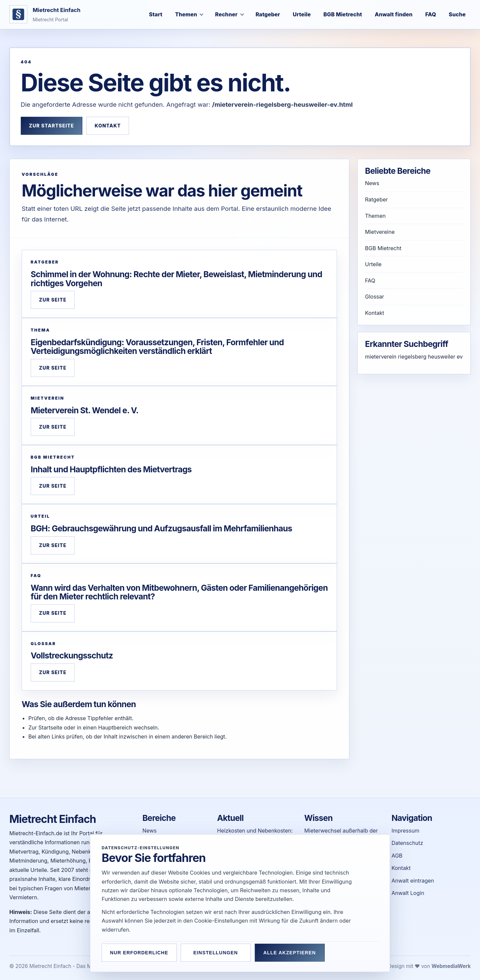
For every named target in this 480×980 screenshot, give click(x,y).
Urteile (373, 264)
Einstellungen (216, 953)
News (372, 183)
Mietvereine (380, 232)
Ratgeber (376, 199)
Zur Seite (53, 300)
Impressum (405, 831)
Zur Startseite (51, 126)
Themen (375, 216)
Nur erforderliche (139, 953)
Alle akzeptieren (290, 953)
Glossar (374, 297)
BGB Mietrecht (383, 248)
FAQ (370, 281)
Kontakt (108, 126)
